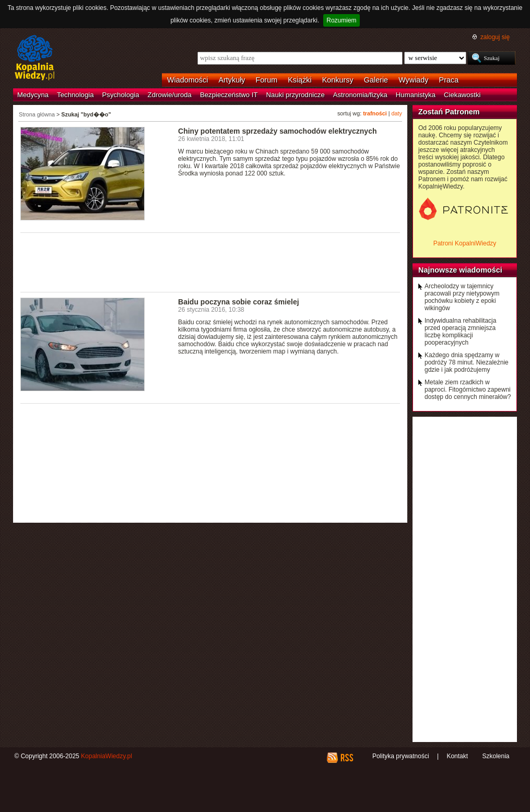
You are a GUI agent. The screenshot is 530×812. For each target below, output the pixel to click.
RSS (346, 758)
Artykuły (232, 80)
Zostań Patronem (449, 112)
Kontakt (457, 756)
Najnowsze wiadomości (460, 270)
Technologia (75, 95)
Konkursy (338, 80)
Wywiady (413, 80)
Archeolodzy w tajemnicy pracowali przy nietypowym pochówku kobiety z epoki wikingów (462, 297)
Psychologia (121, 95)
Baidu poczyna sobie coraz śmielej (239, 302)
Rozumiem (341, 20)
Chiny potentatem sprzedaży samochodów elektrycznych (278, 131)
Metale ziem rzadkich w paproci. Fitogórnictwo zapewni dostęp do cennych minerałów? (468, 390)
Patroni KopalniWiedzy (465, 243)
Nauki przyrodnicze (296, 95)
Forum (267, 80)
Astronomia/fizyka (360, 95)
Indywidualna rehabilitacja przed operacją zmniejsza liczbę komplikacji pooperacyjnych (460, 332)
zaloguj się (495, 37)
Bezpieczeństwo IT (229, 95)
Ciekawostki (462, 95)
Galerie (376, 80)
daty (397, 113)
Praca (449, 80)
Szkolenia (496, 756)
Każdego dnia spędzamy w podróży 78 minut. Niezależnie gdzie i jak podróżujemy (467, 362)
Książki (300, 80)
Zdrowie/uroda (170, 95)
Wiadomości (187, 80)
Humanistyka (416, 95)
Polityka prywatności (401, 756)
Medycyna (33, 95)
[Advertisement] (210, 262)
